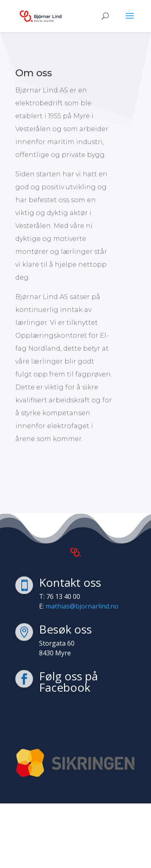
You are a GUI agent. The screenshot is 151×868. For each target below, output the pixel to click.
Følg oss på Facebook (68, 682)
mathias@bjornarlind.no (81, 606)
